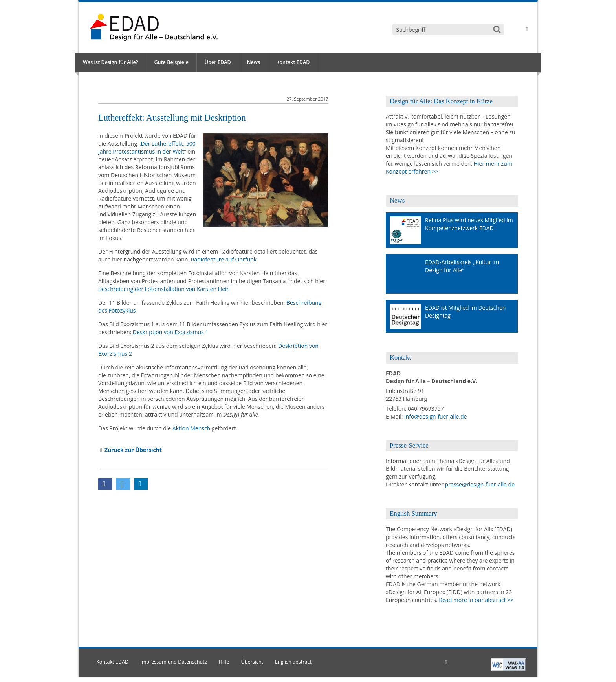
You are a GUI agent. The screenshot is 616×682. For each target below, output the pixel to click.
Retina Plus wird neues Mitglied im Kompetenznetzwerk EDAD (469, 224)
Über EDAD (218, 62)
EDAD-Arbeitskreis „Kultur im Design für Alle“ (462, 266)
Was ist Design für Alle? (110, 62)
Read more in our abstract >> (476, 600)
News (254, 62)
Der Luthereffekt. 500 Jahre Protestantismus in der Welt (147, 147)
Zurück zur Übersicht (133, 450)
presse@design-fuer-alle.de (480, 484)
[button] (105, 484)
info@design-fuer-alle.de (435, 416)
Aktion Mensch (191, 428)
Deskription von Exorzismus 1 (171, 332)
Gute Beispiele (171, 62)
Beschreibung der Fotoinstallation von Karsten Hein (164, 289)
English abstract (293, 662)
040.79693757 (426, 409)
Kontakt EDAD (293, 62)
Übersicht (252, 662)
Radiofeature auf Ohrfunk (224, 259)
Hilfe (224, 662)
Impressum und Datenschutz (173, 662)
